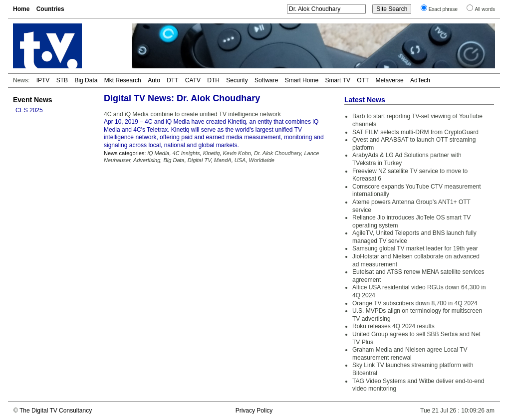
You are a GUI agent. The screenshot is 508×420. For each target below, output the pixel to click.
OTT (363, 80)
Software (266, 80)
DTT (172, 80)
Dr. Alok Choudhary (277, 153)
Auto (154, 80)
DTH (213, 80)
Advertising (147, 160)
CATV (193, 80)
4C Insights (186, 153)
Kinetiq (212, 153)
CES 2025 (29, 110)
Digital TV (199, 160)
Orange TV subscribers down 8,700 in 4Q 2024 (415, 303)
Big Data (86, 80)
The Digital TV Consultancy (56, 411)
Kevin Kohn (237, 153)
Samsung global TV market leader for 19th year (415, 248)
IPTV (43, 80)
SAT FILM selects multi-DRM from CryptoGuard (415, 132)
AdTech (420, 80)
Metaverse (390, 80)
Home (21, 9)
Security (237, 80)
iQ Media (158, 153)
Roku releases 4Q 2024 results (393, 326)
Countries (50, 9)
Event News (33, 100)
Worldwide (262, 160)
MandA (223, 160)
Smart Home (302, 80)
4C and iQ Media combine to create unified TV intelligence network (192, 114)
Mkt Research (123, 80)
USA (240, 160)
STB (62, 80)
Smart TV (337, 80)
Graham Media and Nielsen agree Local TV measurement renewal (410, 354)
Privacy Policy (254, 411)
